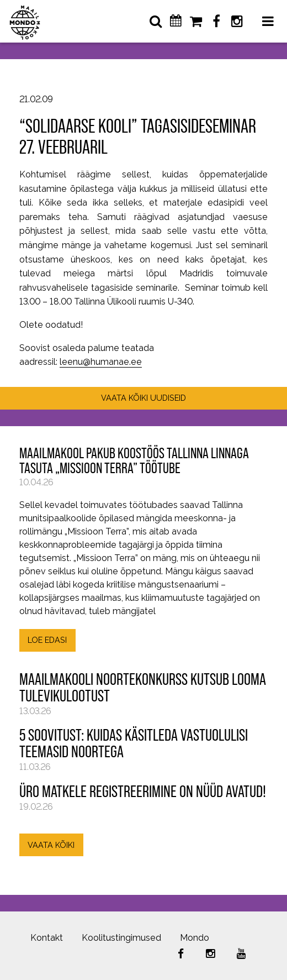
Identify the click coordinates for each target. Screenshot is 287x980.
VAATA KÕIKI (51, 845)
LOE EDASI (47, 640)
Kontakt (47, 938)
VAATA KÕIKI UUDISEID (143, 398)
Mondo (195, 938)
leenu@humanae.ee (101, 362)
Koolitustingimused (121, 938)
